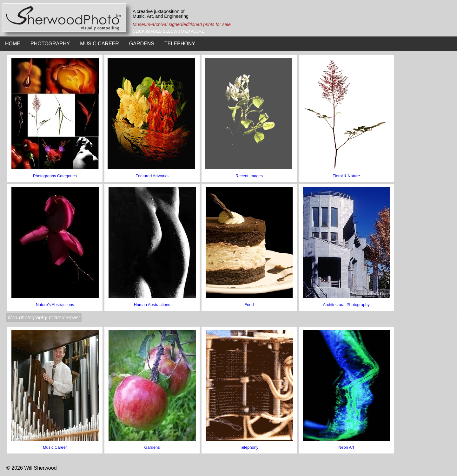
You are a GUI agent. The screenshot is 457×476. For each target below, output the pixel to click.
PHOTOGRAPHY (50, 44)
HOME (13, 44)
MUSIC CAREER (99, 44)
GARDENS (142, 44)
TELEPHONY (180, 44)
